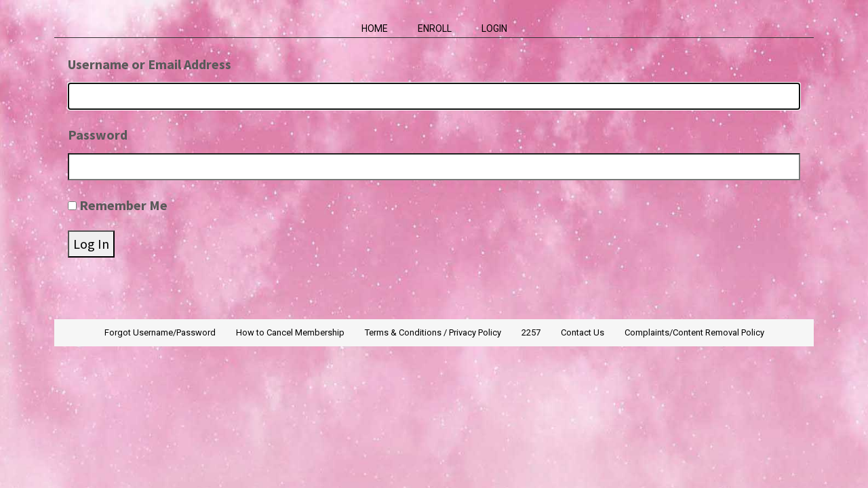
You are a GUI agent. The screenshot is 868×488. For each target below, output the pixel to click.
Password (98, 135)
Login (494, 28)
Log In (91, 244)
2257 (531, 332)
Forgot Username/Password (160, 332)
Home (375, 28)
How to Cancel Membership (290, 332)
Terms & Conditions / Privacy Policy (433, 332)
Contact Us (583, 332)
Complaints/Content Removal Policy (694, 332)
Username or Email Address (150, 64)
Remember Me (123, 205)
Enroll (435, 28)
